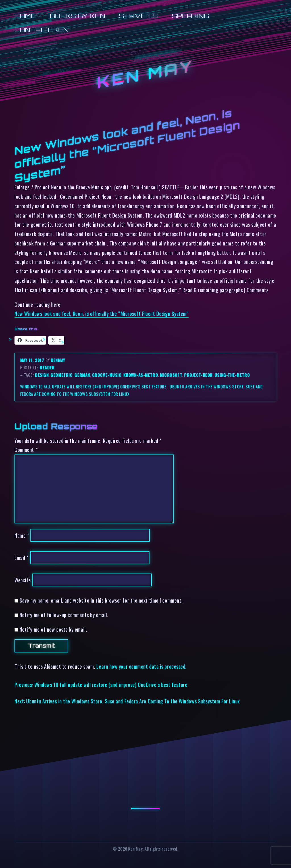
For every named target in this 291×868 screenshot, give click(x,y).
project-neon (198, 375)
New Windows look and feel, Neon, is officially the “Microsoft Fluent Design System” (101, 313)
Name (22, 535)
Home (25, 16)
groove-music (107, 375)
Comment (26, 450)
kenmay (58, 360)
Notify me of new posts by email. (53, 629)
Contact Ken (41, 30)
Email (22, 557)
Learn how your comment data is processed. (141, 666)
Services (138, 16)
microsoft (171, 375)
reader (47, 368)
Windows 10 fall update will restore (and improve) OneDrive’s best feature (93, 387)
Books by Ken (78, 16)
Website (23, 580)
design (42, 375)
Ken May (145, 74)
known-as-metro (141, 375)
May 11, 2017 (33, 360)
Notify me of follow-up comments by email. (64, 615)
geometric (62, 375)
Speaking (191, 16)
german (82, 375)
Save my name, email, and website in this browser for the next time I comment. (101, 600)
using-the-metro (232, 375)
